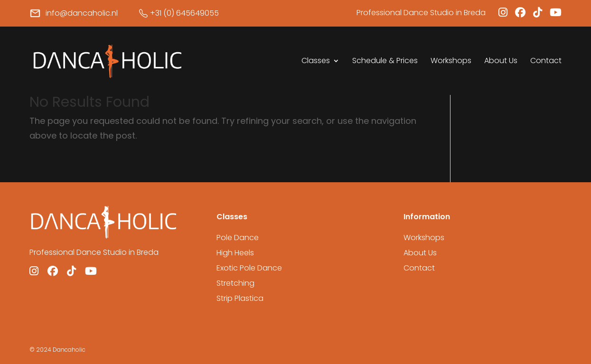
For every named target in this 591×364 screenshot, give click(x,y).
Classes (316, 62)
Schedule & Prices (385, 62)
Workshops (451, 62)
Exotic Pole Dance (249, 268)
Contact (546, 62)
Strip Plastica (240, 298)
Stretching (235, 283)
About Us (501, 62)
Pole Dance (238, 238)
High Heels (235, 253)
